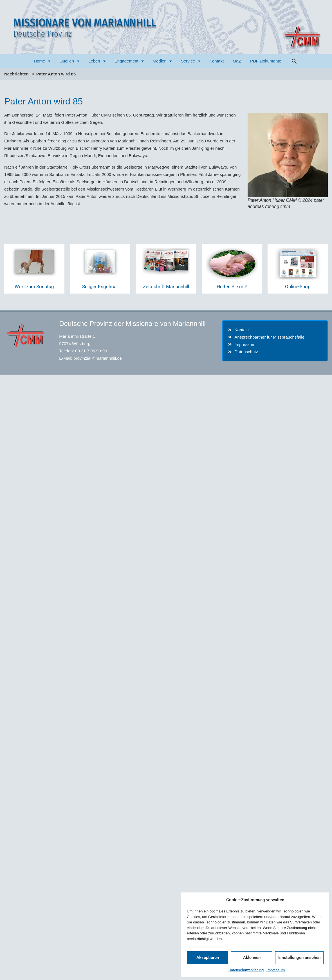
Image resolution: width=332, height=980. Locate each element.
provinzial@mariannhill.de (98, 358)
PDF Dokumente (266, 61)
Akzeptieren (208, 957)
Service (191, 61)
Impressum (276, 970)
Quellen (69, 61)
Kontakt (217, 61)
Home (42, 61)
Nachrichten (16, 74)
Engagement (129, 61)
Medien (162, 61)
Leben (97, 61)
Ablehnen (252, 957)
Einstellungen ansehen (299, 957)
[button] (294, 61)
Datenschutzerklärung (246, 970)
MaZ (237, 61)
